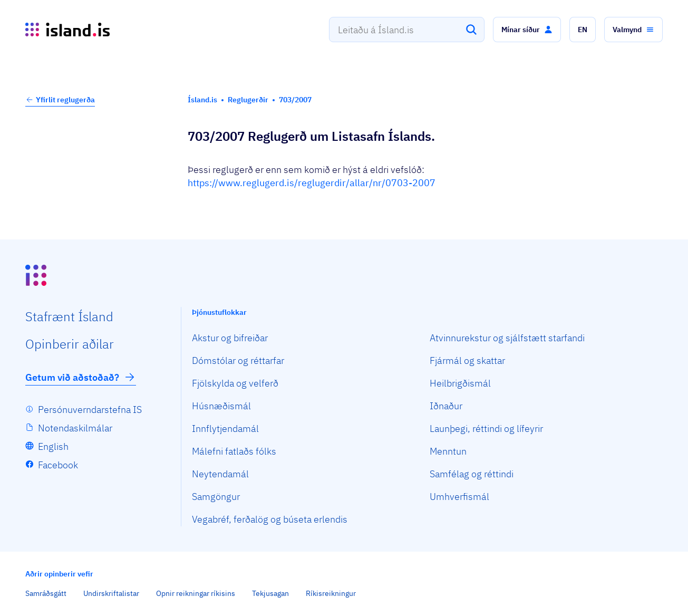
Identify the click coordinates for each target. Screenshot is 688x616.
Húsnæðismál (221, 406)
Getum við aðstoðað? (81, 377)
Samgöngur (216, 497)
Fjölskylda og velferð (235, 383)
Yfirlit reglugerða (60, 100)
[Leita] (471, 30)
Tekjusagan (270, 593)
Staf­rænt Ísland (69, 316)
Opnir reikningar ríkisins (196, 593)
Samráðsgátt (46, 593)
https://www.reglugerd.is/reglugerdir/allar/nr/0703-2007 (312, 183)
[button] (527, 30)
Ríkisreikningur (331, 593)
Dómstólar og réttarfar (238, 360)
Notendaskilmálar (75, 428)
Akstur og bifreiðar (230, 338)
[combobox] (407, 30)
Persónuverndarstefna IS (90, 410)
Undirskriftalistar (111, 593)
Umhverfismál (459, 497)
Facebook (58, 465)
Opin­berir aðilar (70, 344)
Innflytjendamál (225, 429)
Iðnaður (446, 406)
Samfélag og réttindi (472, 474)
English (53, 446)
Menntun (448, 451)
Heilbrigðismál (460, 383)
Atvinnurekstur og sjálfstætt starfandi (507, 338)
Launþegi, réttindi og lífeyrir (486, 429)
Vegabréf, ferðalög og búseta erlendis (270, 519)
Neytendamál (220, 474)
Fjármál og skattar (467, 360)
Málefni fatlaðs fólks (234, 451)
